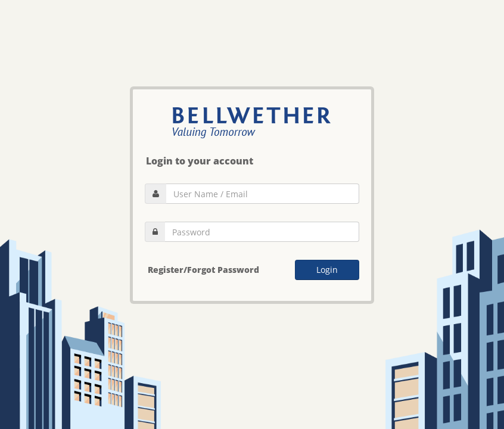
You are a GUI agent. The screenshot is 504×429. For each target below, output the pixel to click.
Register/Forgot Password (203, 270)
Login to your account (200, 161)
